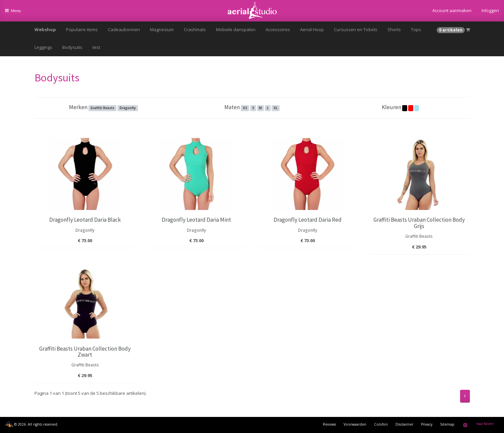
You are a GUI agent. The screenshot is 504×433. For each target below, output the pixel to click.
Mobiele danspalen (236, 29)
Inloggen (490, 10)
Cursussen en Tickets (356, 29)
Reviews (329, 424)
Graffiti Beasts (102, 108)
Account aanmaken (452, 10)
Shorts (394, 29)
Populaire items (82, 29)
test (96, 47)
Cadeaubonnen (124, 29)
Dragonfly (128, 108)
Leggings (43, 47)
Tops (416, 29)
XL (276, 108)
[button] (453, 30)
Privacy (427, 424)
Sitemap (447, 424)
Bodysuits (72, 47)
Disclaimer (404, 424)
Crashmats (195, 29)
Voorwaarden (355, 424)
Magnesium (162, 29)
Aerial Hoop (312, 29)
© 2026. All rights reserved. (32, 424)
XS (245, 108)
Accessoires (278, 29)
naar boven (478, 425)
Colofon (381, 424)
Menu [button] (17, 13)
